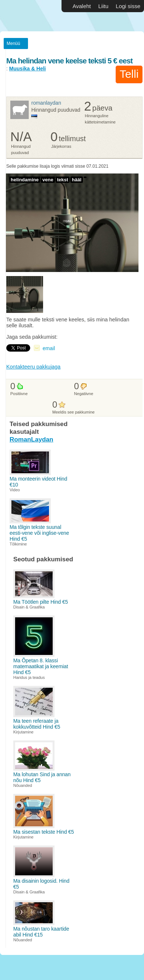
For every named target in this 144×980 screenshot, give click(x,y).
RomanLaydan (46, 103)
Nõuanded (23, 785)
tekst (63, 180)
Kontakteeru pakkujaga (33, 367)
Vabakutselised (22, 16)
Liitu (103, 6)
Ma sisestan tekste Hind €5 (44, 832)
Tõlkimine (18, 544)
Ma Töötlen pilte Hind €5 (41, 602)
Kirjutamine (23, 732)
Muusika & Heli (28, 69)
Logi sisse (128, 6)
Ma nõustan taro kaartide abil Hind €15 (41, 932)
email (49, 348)
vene (48, 180)
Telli (129, 74)
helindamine (25, 180)
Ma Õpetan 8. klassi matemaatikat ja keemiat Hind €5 (41, 666)
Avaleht (82, 6)
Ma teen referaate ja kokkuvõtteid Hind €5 (37, 724)
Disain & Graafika (29, 607)
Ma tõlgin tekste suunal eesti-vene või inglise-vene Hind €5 (39, 533)
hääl (77, 180)
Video (15, 490)
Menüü (13, 43)
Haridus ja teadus (29, 677)
